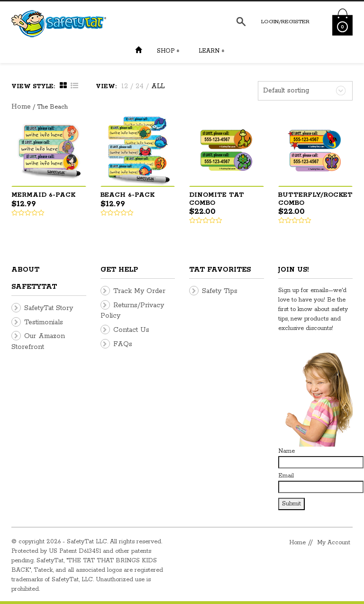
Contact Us (131, 330)
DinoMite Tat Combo (217, 199)
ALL (158, 86)
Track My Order (139, 291)
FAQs (123, 344)
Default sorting (286, 91)
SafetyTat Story (49, 308)
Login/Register (285, 22)
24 (140, 86)
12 (125, 86)
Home (21, 107)
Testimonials (44, 322)
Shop (168, 51)
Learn (212, 51)
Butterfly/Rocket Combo (315, 199)
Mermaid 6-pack (43, 195)
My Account (334, 543)
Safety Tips (220, 291)
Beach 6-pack (127, 195)
